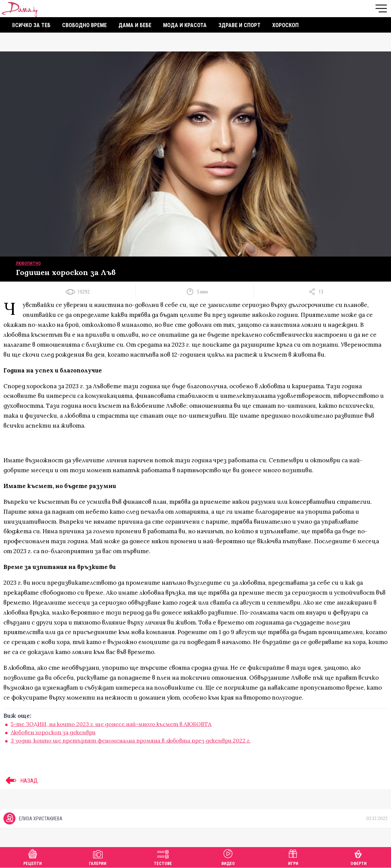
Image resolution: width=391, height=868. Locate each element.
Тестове (163, 857)
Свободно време (84, 25)
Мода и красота (185, 25)
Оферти (359, 857)
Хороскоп (285, 25)
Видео (228, 857)
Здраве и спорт (239, 25)
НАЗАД (21, 781)
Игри (293, 857)
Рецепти (33, 857)
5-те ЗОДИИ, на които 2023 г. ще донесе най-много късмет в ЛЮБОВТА (111, 724)
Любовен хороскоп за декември (53, 732)
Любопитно (28, 263)
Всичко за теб (31, 25)
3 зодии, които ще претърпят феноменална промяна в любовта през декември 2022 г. (131, 740)
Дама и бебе (135, 25)
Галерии (98, 857)
